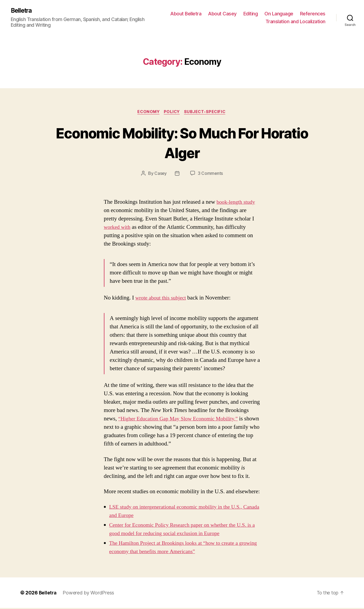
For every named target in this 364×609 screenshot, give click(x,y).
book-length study (237, 203)
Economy (147, 113)
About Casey (254, 14)
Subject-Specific (207, 113)
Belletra (22, 11)
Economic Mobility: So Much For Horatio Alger (182, 143)
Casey (160, 174)
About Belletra (218, 14)
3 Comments (210, 174)
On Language (311, 14)
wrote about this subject (162, 299)
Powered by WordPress (89, 594)
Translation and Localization (295, 22)
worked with (118, 228)
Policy (172, 113)
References (246, 22)
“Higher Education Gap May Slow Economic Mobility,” (182, 420)
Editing (283, 14)
